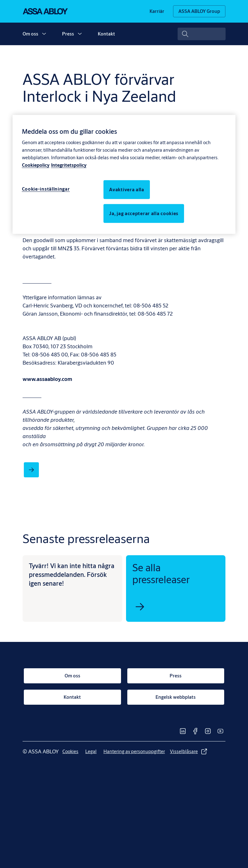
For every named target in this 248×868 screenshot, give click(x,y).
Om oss (30, 34)
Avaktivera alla (127, 190)
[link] (157, 11)
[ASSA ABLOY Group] (199, 11)
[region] (124, 174)
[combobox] (201, 34)
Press (68, 34)
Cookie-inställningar (46, 189)
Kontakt (106, 34)
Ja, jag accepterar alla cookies (144, 213)
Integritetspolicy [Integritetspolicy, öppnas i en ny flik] (69, 165)
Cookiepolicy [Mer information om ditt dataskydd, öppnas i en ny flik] (36, 165)
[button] (44, 34)
